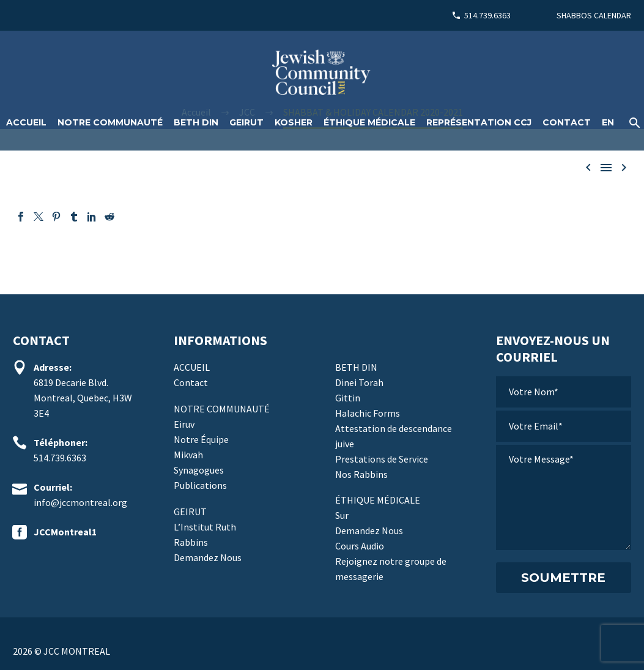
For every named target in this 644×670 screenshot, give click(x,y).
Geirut (246, 122)
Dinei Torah (359, 382)
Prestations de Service (382, 459)
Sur (342, 515)
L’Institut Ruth (205, 527)
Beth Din (196, 122)
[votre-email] (564, 426)
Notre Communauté (110, 122)
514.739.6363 (487, 15)
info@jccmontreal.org (80, 502)
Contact (567, 122)
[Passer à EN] (608, 123)
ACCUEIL (26, 122)
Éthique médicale (369, 122)
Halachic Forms (368, 413)
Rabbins (191, 542)
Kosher (294, 122)
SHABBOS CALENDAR (594, 15)
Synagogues (199, 470)
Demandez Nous (208, 557)
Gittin (348, 398)
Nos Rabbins (361, 474)
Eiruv (184, 424)
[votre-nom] (564, 392)
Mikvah (188, 455)
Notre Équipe (201, 439)
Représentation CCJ (479, 122)
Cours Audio (360, 546)
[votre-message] (564, 497)
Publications (200, 485)
